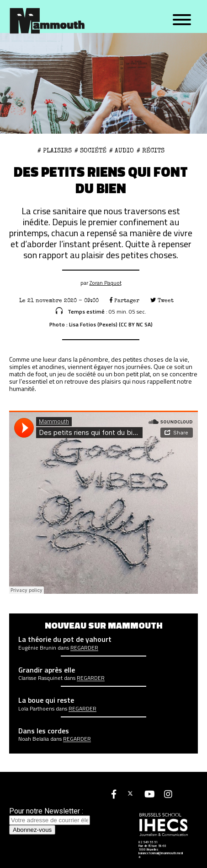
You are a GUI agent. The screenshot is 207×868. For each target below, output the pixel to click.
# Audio (122, 151)
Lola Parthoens (36, 709)
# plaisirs (55, 151)
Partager (125, 301)
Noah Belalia (34, 739)
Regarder (84, 648)
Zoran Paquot (106, 283)
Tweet (162, 301)
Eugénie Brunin (37, 648)
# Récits (151, 151)
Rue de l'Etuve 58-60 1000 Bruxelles (152, 848)
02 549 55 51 (148, 842)
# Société (90, 151)
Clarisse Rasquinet (40, 678)
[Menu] (182, 20)
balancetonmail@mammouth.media (161, 855)
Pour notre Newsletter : (50, 815)
